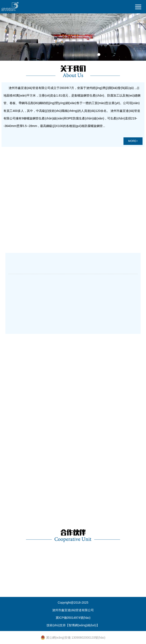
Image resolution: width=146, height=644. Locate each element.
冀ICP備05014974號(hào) (73, 618)
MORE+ (133, 141)
